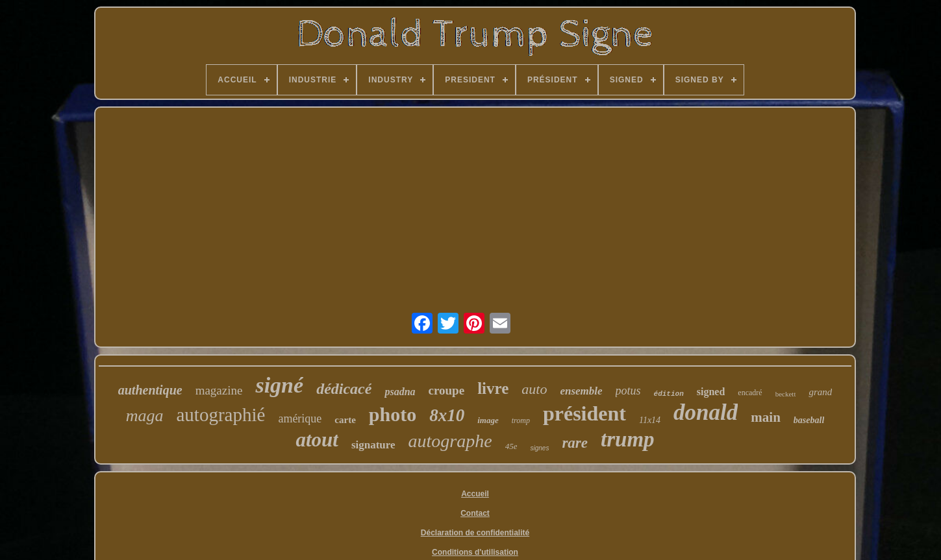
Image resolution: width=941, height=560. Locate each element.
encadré (750, 393)
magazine (219, 390)
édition (669, 394)
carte (345, 420)
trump (628, 439)
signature (373, 445)
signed (711, 392)
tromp (521, 420)
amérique (300, 419)
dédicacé (344, 389)
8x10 (447, 415)
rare (575, 443)
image (488, 420)
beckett (786, 394)
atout (317, 440)
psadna (400, 392)
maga (145, 416)
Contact (475, 513)
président (584, 413)
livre (493, 388)
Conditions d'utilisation (475, 552)
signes (539, 448)
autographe (450, 441)
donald (706, 412)
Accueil (475, 494)
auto (534, 389)
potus (628, 391)
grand (820, 392)
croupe (447, 390)
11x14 (650, 420)
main (766, 417)
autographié (221, 415)
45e (511, 446)
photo (393, 414)
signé (279, 385)
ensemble (581, 391)
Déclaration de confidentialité (475, 533)
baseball (809, 420)
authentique (150, 390)
